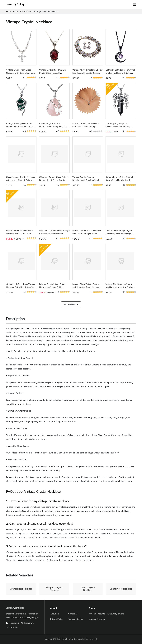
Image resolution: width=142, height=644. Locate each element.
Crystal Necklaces (23, 11)
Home (9, 11)
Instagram (29, 623)
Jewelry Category (97, 619)
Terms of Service (76, 619)
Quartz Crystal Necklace (88, 589)
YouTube (13, 627)
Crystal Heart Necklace (21, 589)
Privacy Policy (56, 619)
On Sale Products (97, 614)
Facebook (14, 623)
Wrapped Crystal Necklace (54, 589)
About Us (54, 614)
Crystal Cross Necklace (121, 589)
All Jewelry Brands (116, 614)
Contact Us (73, 614)
